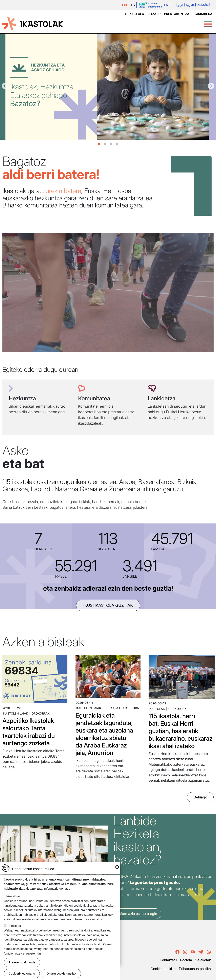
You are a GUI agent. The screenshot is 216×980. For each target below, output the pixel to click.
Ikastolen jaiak (15, 713)
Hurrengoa (211, 86)
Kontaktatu (168, 960)
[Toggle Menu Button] (208, 22)
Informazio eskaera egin (137, 914)
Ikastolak (157, 709)
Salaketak (203, 960)
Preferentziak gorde (22, 962)
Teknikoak (14, 926)
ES (133, 5)
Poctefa (186, 960)
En (166, 5)
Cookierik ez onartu (22, 973)
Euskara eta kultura (122, 708)
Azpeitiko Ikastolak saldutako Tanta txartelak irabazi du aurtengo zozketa (29, 732)
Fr (172, 5)
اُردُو (180, 5)
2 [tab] (105, 144)
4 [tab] (117, 144)
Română (204, 5)
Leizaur (154, 14)
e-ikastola (135, 14)
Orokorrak (41, 713)
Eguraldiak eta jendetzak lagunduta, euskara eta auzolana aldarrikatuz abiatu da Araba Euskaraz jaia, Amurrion (104, 734)
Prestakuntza (177, 14)
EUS (125, 5)
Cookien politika (163, 969)
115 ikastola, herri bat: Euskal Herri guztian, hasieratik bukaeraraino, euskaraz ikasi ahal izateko (180, 731)
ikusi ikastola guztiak (108, 605)
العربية (190, 5)
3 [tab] (111, 144)
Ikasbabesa (202, 14)
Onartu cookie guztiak (61, 973)
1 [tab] (99, 144)
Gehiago (200, 797)
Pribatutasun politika (195, 969)
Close (117, 867)
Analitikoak (14, 896)
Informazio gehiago (57, 889)
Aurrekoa (5, 86)
